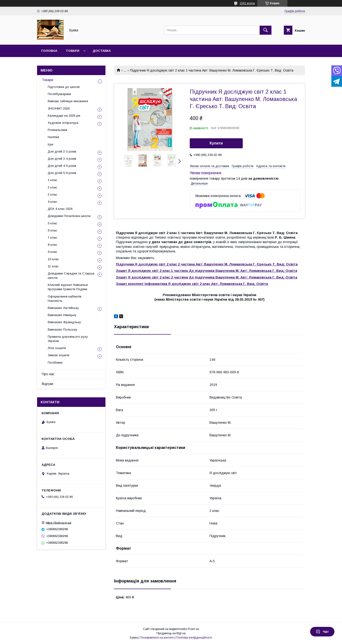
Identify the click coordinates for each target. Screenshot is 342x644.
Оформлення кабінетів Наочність (65, 299)
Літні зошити (57, 348)
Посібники (55, 363)
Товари (73, 51)
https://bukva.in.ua (59, 522)
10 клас (53, 259)
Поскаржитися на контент (157, 638)
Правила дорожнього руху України (68, 339)
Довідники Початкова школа (69, 216)
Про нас (48, 374)
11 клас (53, 266)
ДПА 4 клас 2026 (60, 209)
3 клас (52, 195)
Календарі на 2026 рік (64, 116)
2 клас (52, 187)
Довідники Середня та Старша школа (71, 276)
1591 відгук (247, 3)
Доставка (102, 51)
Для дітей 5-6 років (62, 173)
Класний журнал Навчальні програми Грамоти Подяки (68, 287)
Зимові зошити (59, 355)
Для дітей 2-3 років (62, 151)
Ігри (50, 144)
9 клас (52, 252)
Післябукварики (59, 94)
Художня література (63, 123)
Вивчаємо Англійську (63, 308)
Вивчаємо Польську (62, 329)
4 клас (52, 202)
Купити (216, 143)
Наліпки (53, 137)
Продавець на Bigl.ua (171, 633)
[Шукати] (266, 30)
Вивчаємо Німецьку (62, 315)
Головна (49, 51)
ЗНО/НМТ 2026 (59, 108)
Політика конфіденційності (194, 638)
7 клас (52, 238)
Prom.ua (193, 629)
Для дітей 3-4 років (62, 159)
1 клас (52, 180)
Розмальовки (57, 130)
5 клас (52, 223)
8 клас (52, 245)
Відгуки (47, 384)
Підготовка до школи (64, 87)
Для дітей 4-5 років (62, 166)
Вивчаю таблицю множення (68, 101)
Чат (322, 632)
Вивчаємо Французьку (64, 322)
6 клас (52, 230)
